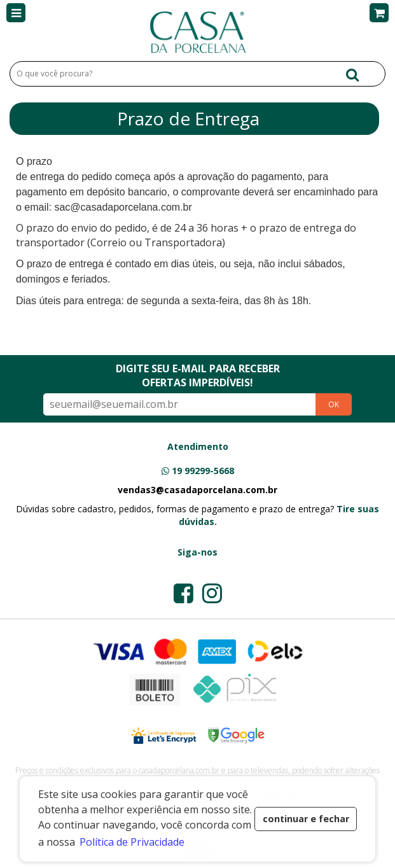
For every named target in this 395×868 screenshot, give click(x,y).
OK (334, 404)
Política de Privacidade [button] (132, 842)
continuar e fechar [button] (306, 819)
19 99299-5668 (203, 471)
